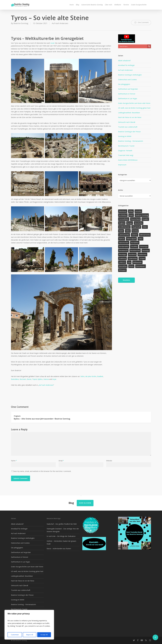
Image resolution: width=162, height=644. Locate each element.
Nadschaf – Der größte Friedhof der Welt (62, 524)
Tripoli (34, 379)
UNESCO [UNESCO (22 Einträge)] (122, 262)
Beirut (29, 379)
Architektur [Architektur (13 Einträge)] (123, 215)
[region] (29, 625)
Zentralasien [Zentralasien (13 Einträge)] (141, 266)
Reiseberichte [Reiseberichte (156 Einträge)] (135, 250)
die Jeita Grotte (91, 376)
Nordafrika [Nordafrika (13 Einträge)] (135, 243)
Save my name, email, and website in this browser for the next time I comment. (42, 471)
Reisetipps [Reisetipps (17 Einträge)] (123, 254)
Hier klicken (85, 503)
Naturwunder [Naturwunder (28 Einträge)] (124, 243)
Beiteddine (15, 379)
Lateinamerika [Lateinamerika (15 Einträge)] (124, 235)
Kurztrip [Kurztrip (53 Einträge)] (135, 231)
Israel (52, 43)
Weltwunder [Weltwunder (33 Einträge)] (137, 262)
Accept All (44, 635)
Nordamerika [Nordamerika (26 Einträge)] (124, 247)
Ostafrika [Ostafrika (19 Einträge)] (134, 247)
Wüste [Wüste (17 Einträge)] (131, 266)
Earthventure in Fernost (127, 94)
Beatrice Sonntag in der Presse (129, 132)
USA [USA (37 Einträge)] (129, 262)
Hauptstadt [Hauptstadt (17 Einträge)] (136, 227)
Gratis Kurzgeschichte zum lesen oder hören (134, 103)
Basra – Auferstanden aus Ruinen (59, 549)
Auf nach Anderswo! (46, 385)
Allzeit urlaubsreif (124, 61)
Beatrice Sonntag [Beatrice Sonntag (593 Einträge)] (142, 215)
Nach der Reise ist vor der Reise (130, 117)
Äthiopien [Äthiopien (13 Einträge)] (122, 270)
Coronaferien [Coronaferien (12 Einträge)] (124, 219)
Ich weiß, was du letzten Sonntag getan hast (134, 108)
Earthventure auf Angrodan (128, 89)
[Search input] (133, 46)
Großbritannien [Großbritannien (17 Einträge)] (124, 227)
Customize (15, 635)
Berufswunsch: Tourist (126, 146)
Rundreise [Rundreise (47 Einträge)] (132, 254)
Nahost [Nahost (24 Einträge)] (122, 239)
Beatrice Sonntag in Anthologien (130, 75)
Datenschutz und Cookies (127, 80)
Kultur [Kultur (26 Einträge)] (128, 231)
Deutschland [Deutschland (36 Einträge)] (135, 219)
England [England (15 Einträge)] (122, 223)
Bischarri (23, 379)
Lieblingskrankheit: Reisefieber (129, 113)
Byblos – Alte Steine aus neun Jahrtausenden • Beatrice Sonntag (42, 419)
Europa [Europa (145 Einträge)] (130, 223)
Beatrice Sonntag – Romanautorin (131, 141)
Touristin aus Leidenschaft (128, 127)
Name (14, 461)
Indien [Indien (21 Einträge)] (145, 227)
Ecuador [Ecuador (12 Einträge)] (145, 219)
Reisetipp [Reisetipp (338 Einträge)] (146, 250)
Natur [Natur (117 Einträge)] (140, 239)
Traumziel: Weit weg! (126, 155)
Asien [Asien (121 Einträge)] (131, 215)
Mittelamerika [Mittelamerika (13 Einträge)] (145, 235)
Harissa (46, 379)
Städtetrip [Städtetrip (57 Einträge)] (122, 258)
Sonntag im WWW (125, 136)
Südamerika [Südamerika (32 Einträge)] (133, 258)
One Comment (141, 23)
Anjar (54, 379)
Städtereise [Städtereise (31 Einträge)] (142, 254)
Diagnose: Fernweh (125, 151)
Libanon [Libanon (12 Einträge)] (135, 235)
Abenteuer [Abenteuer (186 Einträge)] (123, 211)
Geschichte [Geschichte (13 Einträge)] (139, 223)
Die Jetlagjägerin (124, 84)
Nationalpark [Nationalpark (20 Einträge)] (131, 239)
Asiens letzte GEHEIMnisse (128, 160)
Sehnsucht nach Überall (127, 122)
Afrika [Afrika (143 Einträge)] (131, 211)
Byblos (40, 379)
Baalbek (100, 376)
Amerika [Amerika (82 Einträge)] (138, 211)
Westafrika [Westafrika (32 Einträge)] (123, 266)
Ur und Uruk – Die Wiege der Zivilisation (61, 536)
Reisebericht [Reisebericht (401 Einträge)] (123, 250)
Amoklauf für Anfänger (126, 65)
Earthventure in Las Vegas (128, 98)
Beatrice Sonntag (21, 23)
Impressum (122, 165)
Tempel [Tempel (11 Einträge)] (142, 258)
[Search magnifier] (149, 46)
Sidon (82, 376)
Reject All (30, 635)
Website (109, 461)
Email (61, 461)
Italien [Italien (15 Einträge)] (121, 231)
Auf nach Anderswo (60, 23)
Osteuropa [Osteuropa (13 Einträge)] (144, 247)
